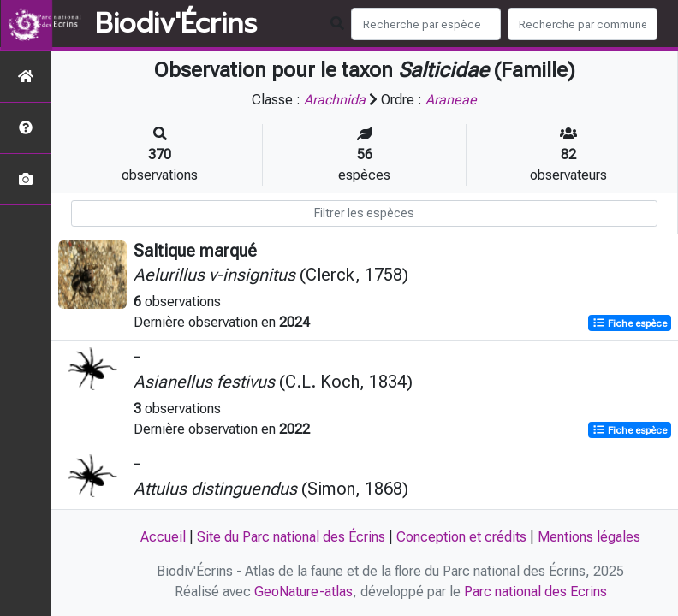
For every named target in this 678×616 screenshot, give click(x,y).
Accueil (163, 537)
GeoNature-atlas (303, 592)
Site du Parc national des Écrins (291, 537)
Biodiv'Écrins (176, 24)
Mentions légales (589, 537)
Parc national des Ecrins (535, 592)
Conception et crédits (461, 537)
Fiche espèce (630, 323)
